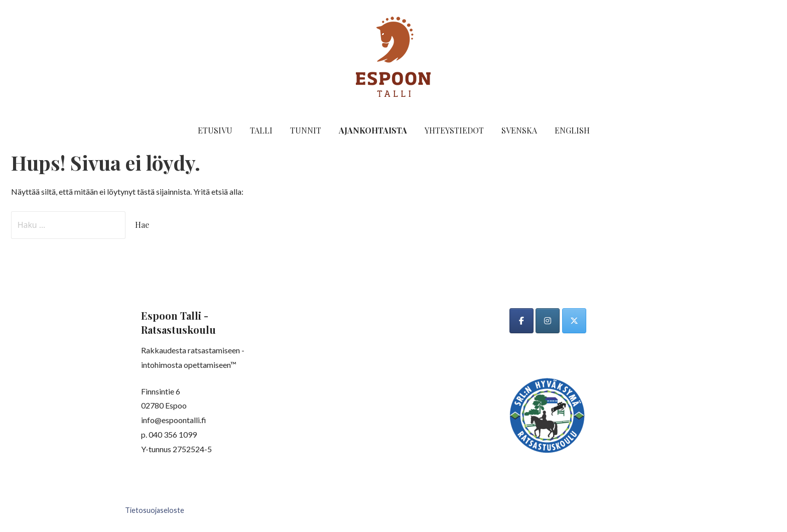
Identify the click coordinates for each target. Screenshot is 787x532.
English (572, 130)
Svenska (519, 130)
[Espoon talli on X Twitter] (574, 321)
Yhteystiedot (454, 130)
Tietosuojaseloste (155, 510)
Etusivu (215, 130)
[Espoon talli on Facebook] (521, 321)
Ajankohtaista (373, 130)
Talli (261, 130)
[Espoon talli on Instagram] (548, 321)
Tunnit (306, 130)
